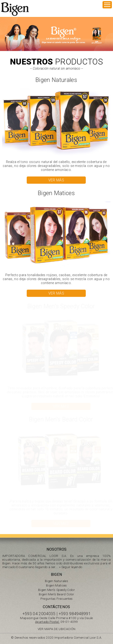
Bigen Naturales (56, 581)
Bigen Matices (56, 585)
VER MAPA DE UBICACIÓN (57, 629)
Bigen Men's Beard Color (56, 594)
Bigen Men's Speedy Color (56, 590)
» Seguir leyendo (71, 567)
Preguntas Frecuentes (56, 599)
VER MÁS (56, 180)
